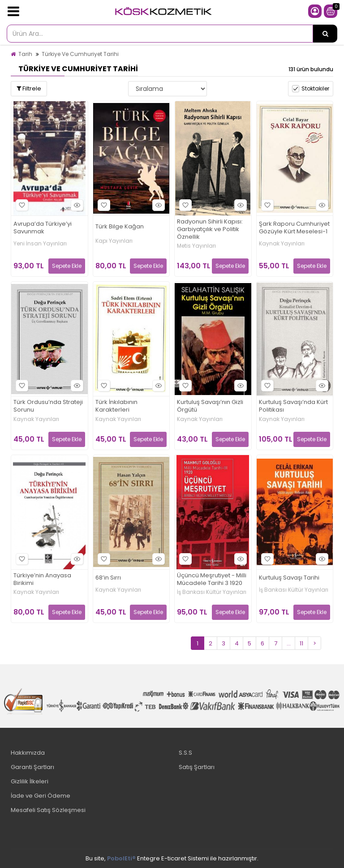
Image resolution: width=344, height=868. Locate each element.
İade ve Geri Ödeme (41, 796)
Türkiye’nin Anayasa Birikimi (42, 580)
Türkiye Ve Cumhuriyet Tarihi (80, 54)
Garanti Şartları (32, 767)
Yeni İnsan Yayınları (40, 244)
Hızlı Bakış (76, 205)
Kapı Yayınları (114, 241)
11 (301, 643)
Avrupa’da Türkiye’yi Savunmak (43, 228)
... (289, 643)
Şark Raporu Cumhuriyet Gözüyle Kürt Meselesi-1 (294, 228)
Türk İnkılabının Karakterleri (116, 406)
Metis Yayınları (196, 246)
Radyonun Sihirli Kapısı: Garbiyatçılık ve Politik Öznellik (210, 230)
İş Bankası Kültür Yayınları (212, 592)
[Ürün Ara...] (325, 34)
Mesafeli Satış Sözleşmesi (48, 810)
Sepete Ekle (67, 266)
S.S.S (185, 753)
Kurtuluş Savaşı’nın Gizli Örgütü (210, 406)
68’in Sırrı (108, 578)
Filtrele (29, 88)
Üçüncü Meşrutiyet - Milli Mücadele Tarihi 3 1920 (212, 580)
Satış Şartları (197, 767)
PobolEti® (121, 858)
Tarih (25, 54)
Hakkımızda (28, 753)
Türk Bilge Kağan (120, 227)
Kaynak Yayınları (282, 244)
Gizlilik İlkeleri (30, 781)
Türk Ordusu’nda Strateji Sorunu (48, 406)
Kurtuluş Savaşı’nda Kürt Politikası (293, 406)
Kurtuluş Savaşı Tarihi (289, 578)
